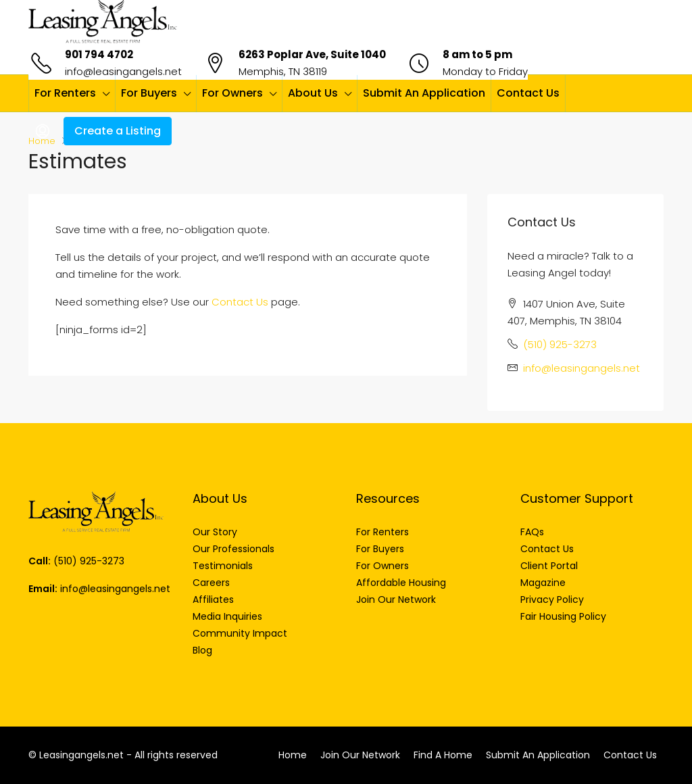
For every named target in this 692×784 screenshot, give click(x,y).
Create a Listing (118, 131)
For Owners (232, 93)
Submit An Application (424, 93)
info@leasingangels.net (123, 71)
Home (293, 755)
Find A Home (443, 755)
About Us (313, 93)
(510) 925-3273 (560, 344)
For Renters (65, 93)
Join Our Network (360, 755)
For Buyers (149, 93)
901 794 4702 (99, 54)
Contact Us (528, 93)
